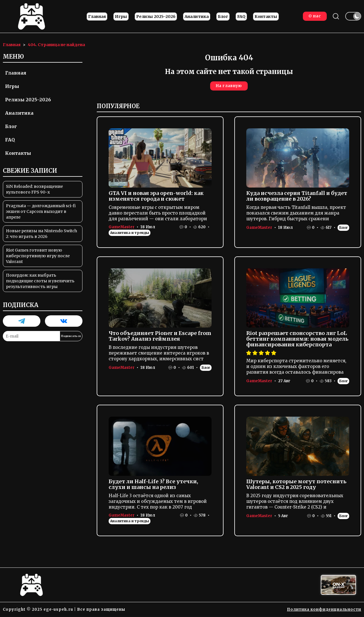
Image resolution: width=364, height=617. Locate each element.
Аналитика (197, 17)
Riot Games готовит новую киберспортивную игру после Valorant (38, 256)
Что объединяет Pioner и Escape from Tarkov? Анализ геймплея (160, 336)
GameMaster (122, 227)
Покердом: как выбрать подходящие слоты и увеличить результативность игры (40, 281)
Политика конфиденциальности (324, 609)
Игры (121, 17)
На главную (229, 86)
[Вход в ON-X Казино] (338, 585)
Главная (97, 17)
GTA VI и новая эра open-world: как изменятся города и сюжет (156, 196)
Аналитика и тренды (130, 233)
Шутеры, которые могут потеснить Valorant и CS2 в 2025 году (296, 484)
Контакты (266, 17)
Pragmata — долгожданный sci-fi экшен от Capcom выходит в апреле (41, 212)
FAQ (241, 17)
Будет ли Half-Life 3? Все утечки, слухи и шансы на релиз (153, 484)
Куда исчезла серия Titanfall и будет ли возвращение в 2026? (297, 196)
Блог (223, 17)
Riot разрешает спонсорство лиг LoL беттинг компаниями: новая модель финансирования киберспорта (297, 339)
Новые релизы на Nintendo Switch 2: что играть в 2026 (42, 234)
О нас (315, 16)
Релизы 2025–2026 (156, 17)
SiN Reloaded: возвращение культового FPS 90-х (34, 190)
